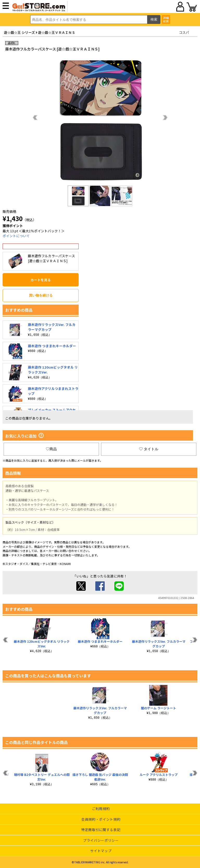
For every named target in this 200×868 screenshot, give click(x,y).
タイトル (149, 449)
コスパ (184, 32)
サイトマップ (101, 851)
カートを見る (41, 280)
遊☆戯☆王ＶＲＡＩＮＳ (57, 32)
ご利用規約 (101, 809)
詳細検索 (166, 19)
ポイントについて (16, 236)
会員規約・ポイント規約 (101, 819)
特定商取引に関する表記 (101, 830)
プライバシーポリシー (101, 840)
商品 (51, 449)
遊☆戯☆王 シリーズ (19, 32)
